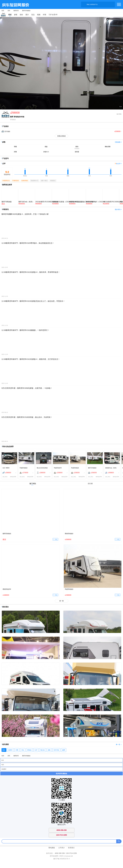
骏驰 (4, 750)
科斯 (17, 750)
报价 (21, 15)
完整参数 (118, 142)
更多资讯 (118, 209)
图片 (27, 15)
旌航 (49, 750)
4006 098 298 (60, 853)
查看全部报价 (62, 136)
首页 (3, 11)
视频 (39, 15)
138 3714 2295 (71, 853)
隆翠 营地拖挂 (26, 11)
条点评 (118, 164)
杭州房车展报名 (62, 774)
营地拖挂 (13, 120)
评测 (44, 15)
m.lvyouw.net (68, 856)
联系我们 (71, 848)
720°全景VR (53, 15)
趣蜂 (64, 750)
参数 (16, 15)
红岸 (36, 750)
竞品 (33, 15)
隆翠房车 (16, 11)
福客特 (10, 750)
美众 (23, 750)
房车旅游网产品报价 (15, 4)
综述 (10, 15)
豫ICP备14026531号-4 (61, 859)
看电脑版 (52, 848)
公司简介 (62, 848)
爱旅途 (29, 750)
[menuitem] (9, 473)
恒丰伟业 (56, 750)
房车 (9, 11)
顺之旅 (43, 750)
